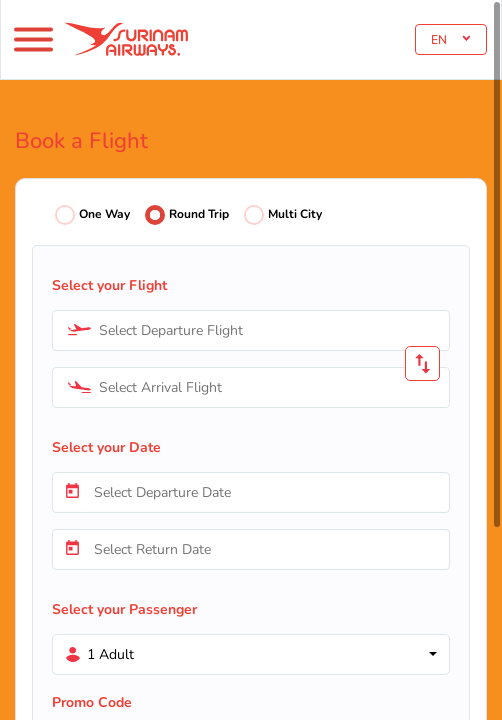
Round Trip (199, 214)
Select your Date (106, 447)
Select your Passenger (124, 609)
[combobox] (251, 330)
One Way (104, 214)
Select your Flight (109, 285)
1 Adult (110, 654)
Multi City (295, 214)
